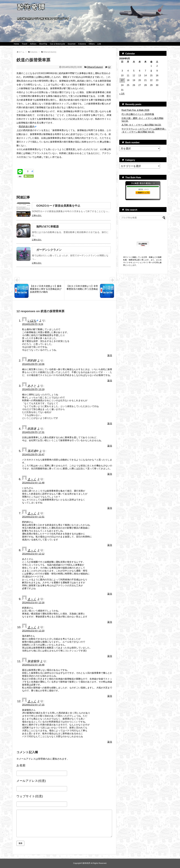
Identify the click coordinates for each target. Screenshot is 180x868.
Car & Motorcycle (57, 44)
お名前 (21, 765)
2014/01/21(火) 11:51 (33, 517)
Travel (24, 44)
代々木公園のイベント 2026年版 (138, 114)
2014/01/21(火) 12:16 (33, 603)
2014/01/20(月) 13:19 (33, 389)
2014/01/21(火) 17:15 (33, 705)
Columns (82, 44)
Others (92, 44)
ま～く (32, 479)
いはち (32, 321)
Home (16, 44)
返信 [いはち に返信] (110, 355)
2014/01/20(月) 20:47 (33, 455)
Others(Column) (95, 67)
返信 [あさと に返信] (110, 424)
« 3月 (122, 94)
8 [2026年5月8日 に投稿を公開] (151, 71)
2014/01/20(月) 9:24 (33, 324)
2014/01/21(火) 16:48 (33, 665)
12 (109, 67)
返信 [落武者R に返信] (110, 474)
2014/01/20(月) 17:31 (33, 432)
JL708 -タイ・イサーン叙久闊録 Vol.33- (141, 125)
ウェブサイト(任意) (30, 796)
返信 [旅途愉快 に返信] (110, 696)
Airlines (33, 44)
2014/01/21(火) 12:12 (33, 554)
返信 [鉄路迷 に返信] (110, 446)
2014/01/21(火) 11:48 (33, 483)
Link (99, 44)
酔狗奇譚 (86, 863)
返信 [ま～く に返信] (110, 508)
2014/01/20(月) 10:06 (33, 364)
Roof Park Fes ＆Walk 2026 (135, 110)
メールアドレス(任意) (31, 781)
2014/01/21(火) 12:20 (33, 631)
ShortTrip (43, 44)
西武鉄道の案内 (27, 127)
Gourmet (72, 44)
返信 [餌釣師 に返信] (110, 381)
